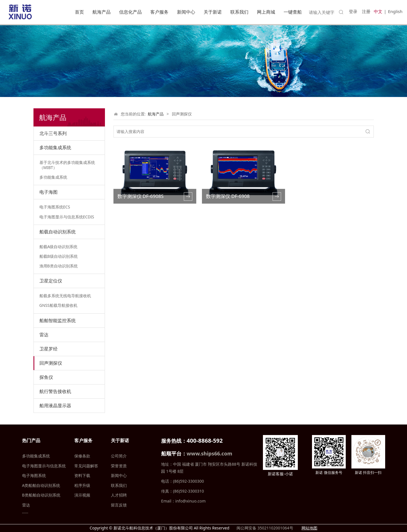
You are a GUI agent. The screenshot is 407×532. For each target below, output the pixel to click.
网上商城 (266, 12)
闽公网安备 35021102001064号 (264, 528)
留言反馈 (119, 505)
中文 (378, 11)
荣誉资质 (119, 466)
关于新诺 (213, 12)
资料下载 (82, 475)
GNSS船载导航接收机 (58, 305)
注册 (366, 11)
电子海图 (48, 192)
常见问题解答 (86, 466)
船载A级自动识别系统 (59, 247)
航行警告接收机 (55, 391)
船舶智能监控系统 (58, 320)
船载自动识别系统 (58, 232)
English (395, 11)
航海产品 (102, 12)
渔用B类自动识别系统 (59, 266)
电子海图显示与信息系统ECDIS (67, 217)
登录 (353, 11)
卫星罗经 (48, 349)
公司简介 (119, 456)
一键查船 (293, 12)
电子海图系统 (34, 475)
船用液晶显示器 (55, 406)
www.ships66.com (209, 453)
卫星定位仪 (51, 281)
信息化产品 (130, 12)
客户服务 (159, 12)
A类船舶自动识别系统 (41, 485)
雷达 (44, 335)
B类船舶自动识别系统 (41, 495)
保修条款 (82, 456)
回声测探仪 (51, 363)
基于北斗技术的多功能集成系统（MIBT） (67, 165)
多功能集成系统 (55, 147)
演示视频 (82, 495)
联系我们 (239, 12)
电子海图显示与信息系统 (44, 466)
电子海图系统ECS (55, 207)
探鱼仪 (46, 377)
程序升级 (82, 485)
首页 (79, 12)
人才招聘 (119, 495)
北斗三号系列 (53, 133)
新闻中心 (186, 12)
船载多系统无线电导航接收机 (65, 296)
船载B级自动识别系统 (59, 256)
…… (25, 512)
